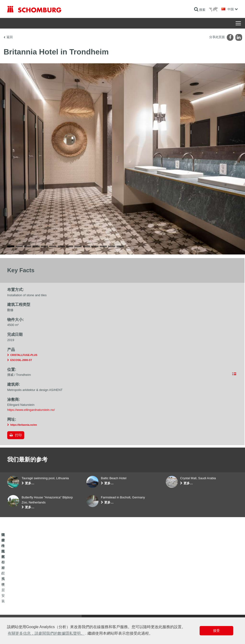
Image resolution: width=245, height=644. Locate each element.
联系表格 (92, 609)
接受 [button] (216, 631)
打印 (18, 435)
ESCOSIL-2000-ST (21, 360)
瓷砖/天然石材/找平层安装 (24, 602)
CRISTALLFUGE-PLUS (24, 355)
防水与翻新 (14, 595)
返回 (10, 37)
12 (103, 246)
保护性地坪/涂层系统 (21, 609)
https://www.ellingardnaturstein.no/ (31, 410)
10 (86, 246)
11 (95, 246)
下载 (89, 602)
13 (112, 246)
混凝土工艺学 (16, 617)
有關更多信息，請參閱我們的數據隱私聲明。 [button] (46, 633)
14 (120, 246)
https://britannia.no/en (24, 425)
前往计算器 (94, 595)
